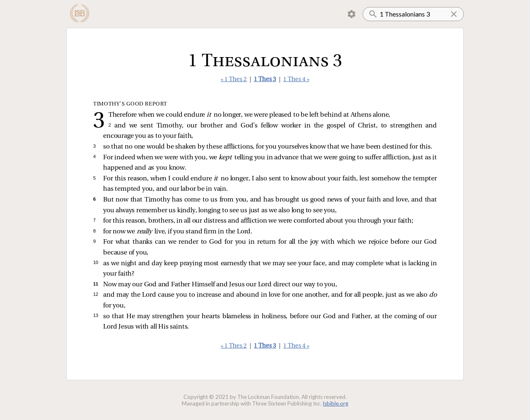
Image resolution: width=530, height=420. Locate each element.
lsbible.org (336, 403)
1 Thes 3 (265, 80)
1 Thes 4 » (296, 80)
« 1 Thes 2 (234, 80)
